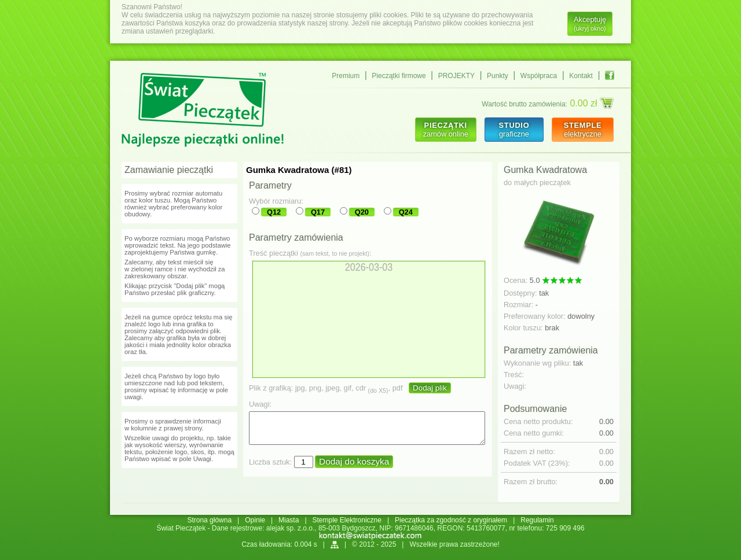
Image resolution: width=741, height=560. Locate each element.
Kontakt (581, 76)
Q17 (318, 212)
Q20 (362, 212)
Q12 (274, 212)
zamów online (446, 130)
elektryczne (583, 130)
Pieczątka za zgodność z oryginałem (451, 520)
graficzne (514, 130)
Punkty (498, 76)
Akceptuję (590, 23)
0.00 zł (592, 103)
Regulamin (537, 520)
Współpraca (539, 76)
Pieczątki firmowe (399, 76)
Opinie (255, 520)
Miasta (289, 520)
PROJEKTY (456, 76)
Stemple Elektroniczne (347, 520)
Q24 (406, 212)
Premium (346, 76)
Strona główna (209, 520)
